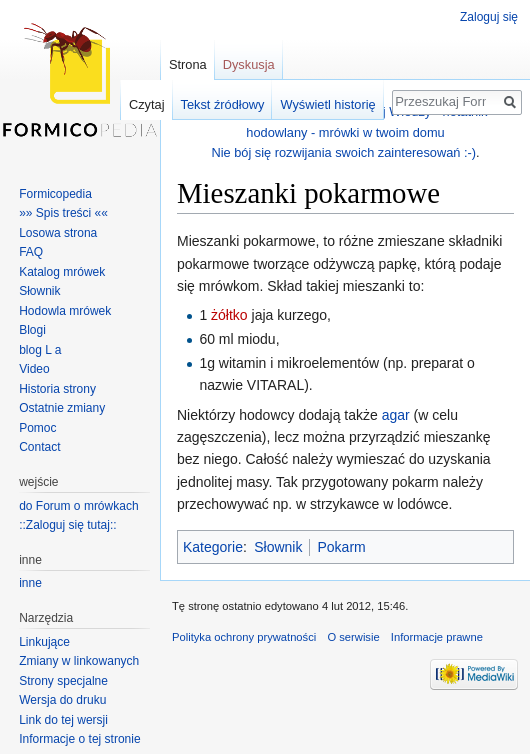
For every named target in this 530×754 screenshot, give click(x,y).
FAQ (31, 252)
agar (396, 415)
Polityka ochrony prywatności (244, 637)
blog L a (40, 350)
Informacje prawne (437, 637)
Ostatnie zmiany (62, 408)
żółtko (229, 315)
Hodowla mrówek (65, 311)
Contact (39, 447)
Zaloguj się (489, 17)
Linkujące (44, 642)
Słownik (278, 547)
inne (30, 583)
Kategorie (213, 547)
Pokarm (341, 547)
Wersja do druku (62, 700)
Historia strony (57, 389)
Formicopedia (55, 194)
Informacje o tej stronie (79, 739)
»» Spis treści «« (63, 213)
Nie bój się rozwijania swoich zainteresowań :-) (343, 152)
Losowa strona (58, 233)
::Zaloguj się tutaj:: (67, 525)
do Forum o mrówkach (78, 506)
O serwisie (353, 637)
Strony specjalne (63, 681)
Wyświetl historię (327, 104)
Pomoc (37, 428)
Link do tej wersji (63, 720)
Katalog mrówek (62, 272)
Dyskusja (249, 64)
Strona (188, 64)
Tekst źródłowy (223, 104)
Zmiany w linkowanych (79, 661)
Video (34, 369)
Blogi (32, 330)
